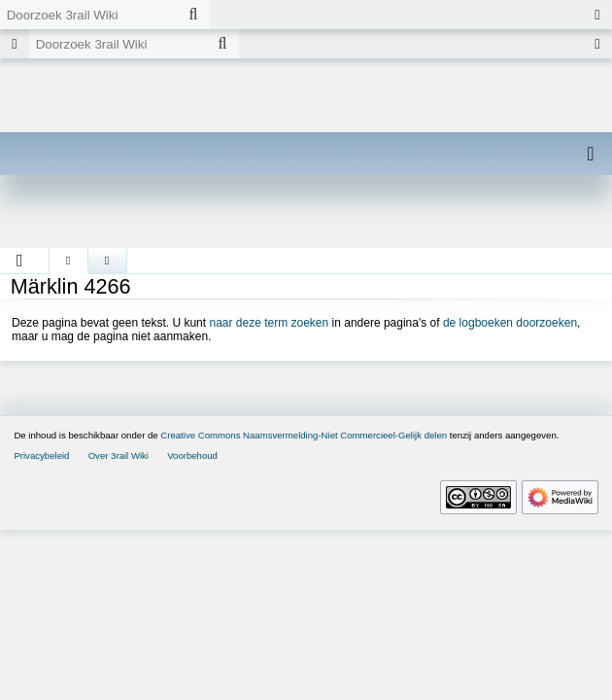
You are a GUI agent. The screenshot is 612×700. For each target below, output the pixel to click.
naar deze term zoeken (269, 323)
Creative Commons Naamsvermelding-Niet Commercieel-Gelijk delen (304, 435)
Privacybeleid (41, 455)
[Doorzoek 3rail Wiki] (88, 15)
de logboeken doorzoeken (510, 323)
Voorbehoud (192, 455)
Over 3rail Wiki (119, 455)
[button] (20, 261)
